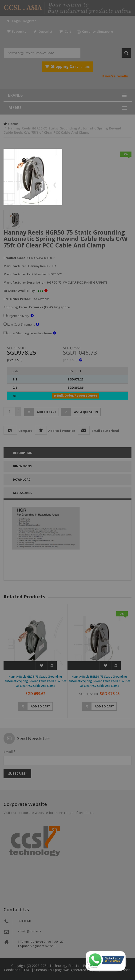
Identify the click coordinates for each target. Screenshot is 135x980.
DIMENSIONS (22, 466)
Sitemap (41, 970)
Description (23, 453)
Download (22, 480)
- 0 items (68, 66)
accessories (22, 493)
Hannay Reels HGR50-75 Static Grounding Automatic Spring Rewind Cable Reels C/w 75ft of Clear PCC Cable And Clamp (99, 681)
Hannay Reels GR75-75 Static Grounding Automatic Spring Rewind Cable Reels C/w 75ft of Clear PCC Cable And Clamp (36, 681)
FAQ (28, 970)
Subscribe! (17, 773)
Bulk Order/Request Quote (75, 396)
